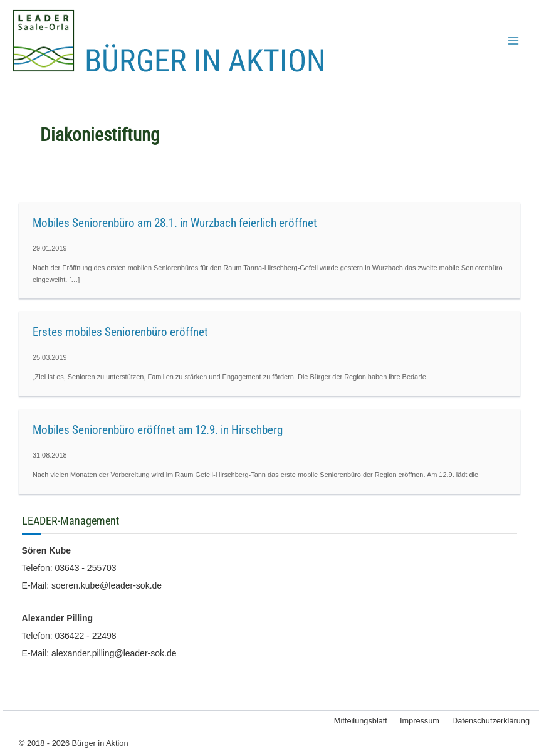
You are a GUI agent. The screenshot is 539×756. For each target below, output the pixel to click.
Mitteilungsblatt (361, 721)
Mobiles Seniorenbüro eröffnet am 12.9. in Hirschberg (158, 430)
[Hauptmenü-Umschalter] (513, 41)
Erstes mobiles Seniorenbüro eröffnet (120, 332)
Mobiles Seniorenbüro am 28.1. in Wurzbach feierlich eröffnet (175, 223)
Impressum (420, 721)
